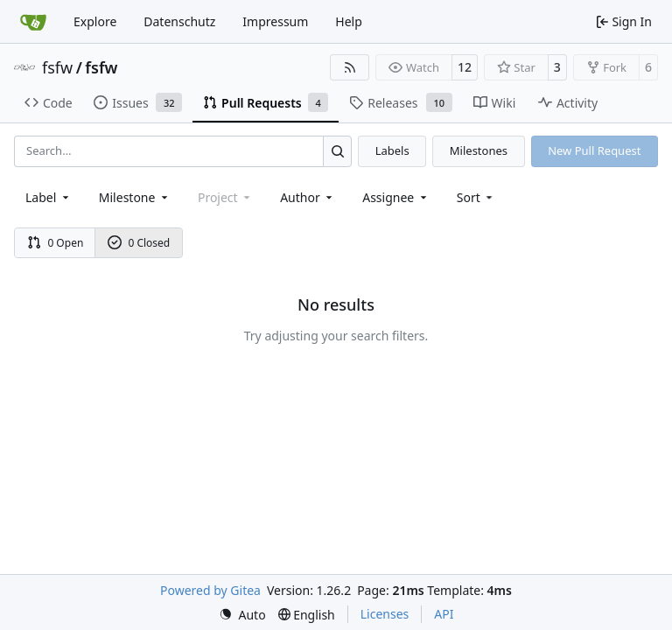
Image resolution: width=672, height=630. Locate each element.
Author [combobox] (308, 197)
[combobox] (49, 197)
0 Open (56, 243)
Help (349, 21)
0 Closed (139, 243)
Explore (95, 21)
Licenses (385, 614)
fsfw (57, 67)
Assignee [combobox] (396, 197)
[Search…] (337, 151)
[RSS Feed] (350, 67)
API (444, 614)
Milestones (479, 150)
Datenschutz (179, 21)
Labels (392, 150)
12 (465, 67)
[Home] (33, 22)
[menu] (476, 197)
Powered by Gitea (210, 590)
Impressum (275, 21)
